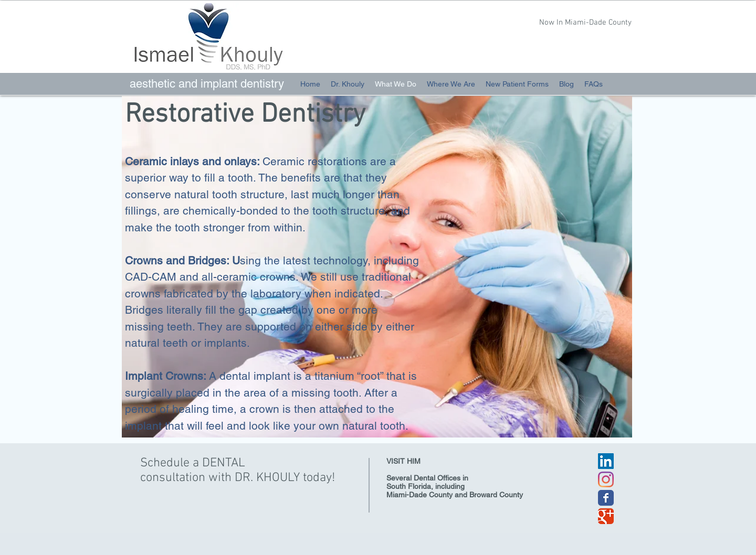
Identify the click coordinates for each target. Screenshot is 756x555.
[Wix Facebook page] (606, 498)
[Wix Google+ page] (606, 516)
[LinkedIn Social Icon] (606, 461)
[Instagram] (606, 479)
